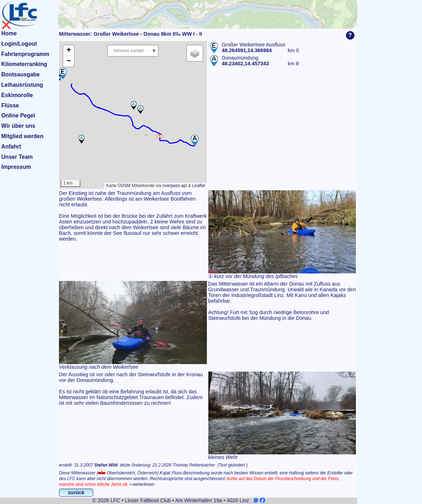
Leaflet (199, 186)
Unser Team (17, 157)
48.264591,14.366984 (247, 50)
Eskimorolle (17, 95)
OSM (126, 186)
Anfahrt (11, 147)
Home (9, 33)
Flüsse (10, 105)
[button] (63, 74)
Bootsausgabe (21, 74)
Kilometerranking (24, 64)
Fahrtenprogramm (25, 54)
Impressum (16, 167)
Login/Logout (19, 44)
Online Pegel (18, 115)
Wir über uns (18, 126)
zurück (76, 493)
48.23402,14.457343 (245, 64)
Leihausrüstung (22, 85)
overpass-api (175, 186)
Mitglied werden (23, 136)
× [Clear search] (154, 51)
